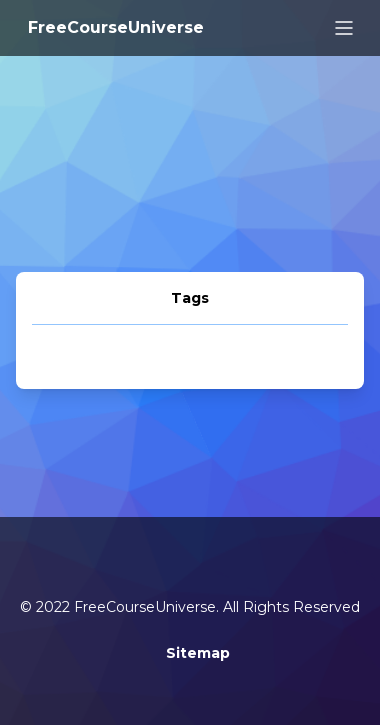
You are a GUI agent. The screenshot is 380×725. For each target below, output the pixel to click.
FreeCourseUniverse (116, 27)
